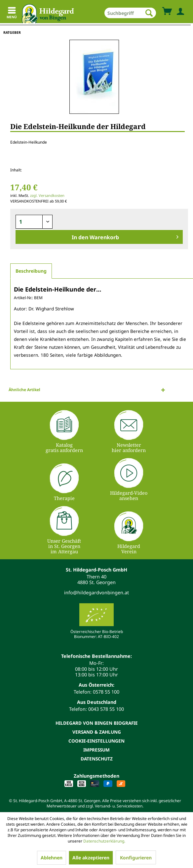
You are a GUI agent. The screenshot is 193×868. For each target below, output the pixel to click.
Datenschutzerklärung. (104, 841)
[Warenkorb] (167, 12)
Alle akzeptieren (91, 858)
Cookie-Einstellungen (96, 741)
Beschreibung (31, 271)
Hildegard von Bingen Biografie (97, 723)
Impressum (96, 750)
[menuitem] (130, 13)
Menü (12, 14)
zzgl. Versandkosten (47, 195)
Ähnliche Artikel (24, 390)
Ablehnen (52, 858)
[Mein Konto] (179, 12)
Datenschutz (97, 759)
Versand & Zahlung (97, 732)
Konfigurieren (136, 858)
